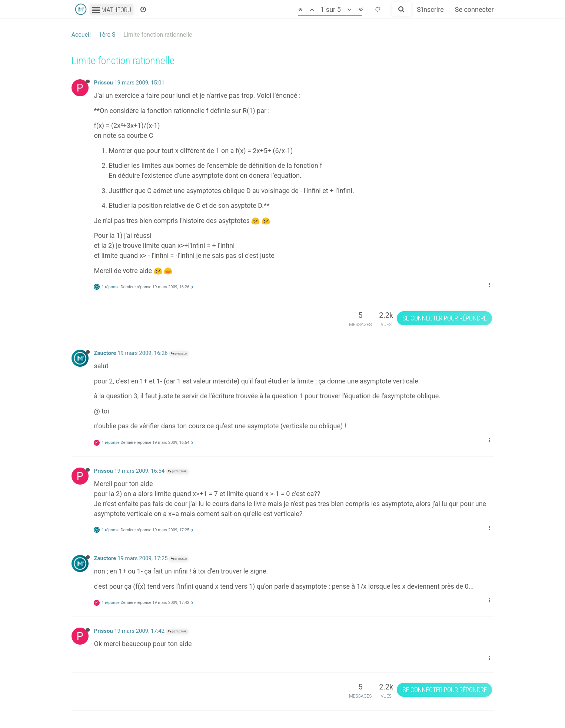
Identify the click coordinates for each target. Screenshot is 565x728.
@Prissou (179, 354)
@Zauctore (177, 471)
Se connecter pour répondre (445, 318)
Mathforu (112, 10)
